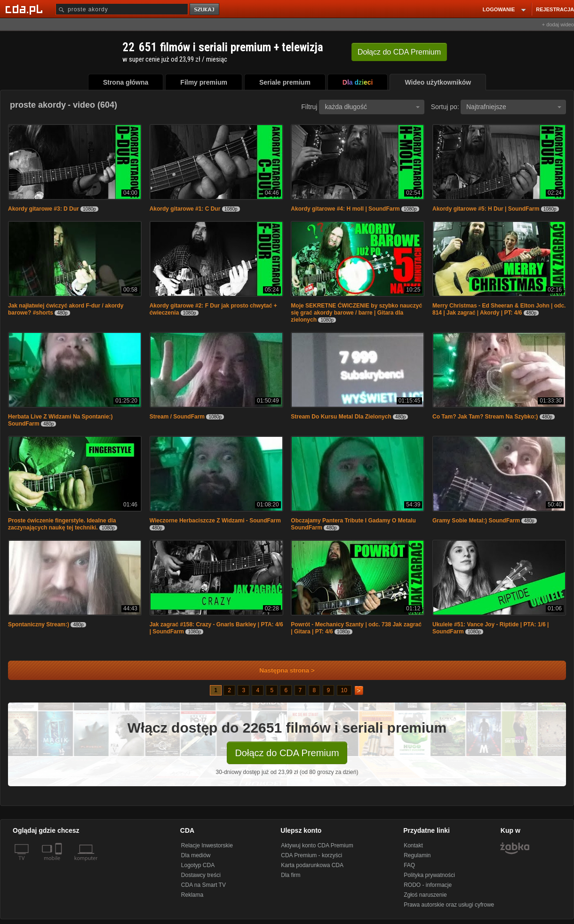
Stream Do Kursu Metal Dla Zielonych (341, 417)
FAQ (409, 865)
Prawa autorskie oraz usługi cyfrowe (449, 905)
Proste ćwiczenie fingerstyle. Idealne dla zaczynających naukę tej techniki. (62, 524)
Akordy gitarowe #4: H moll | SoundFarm (345, 209)
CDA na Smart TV (203, 885)
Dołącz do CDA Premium (287, 753)
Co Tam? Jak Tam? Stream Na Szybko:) (485, 417)
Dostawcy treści (201, 875)
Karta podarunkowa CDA (312, 865)
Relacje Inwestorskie (207, 845)
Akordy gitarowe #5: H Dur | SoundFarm (486, 209)
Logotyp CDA (198, 865)
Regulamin (417, 855)
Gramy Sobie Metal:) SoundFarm (476, 521)
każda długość (372, 107)
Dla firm (291, 875)
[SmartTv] (60, 864)
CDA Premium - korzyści (311, 855)
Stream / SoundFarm (177, 417)
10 (344, 690)
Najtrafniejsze (514, 107)
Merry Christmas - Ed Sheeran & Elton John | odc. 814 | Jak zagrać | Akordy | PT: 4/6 (499, 309)
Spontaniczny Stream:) (39, 624)
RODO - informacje (428, 885)
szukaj (205, 10)
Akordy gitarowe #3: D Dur (44, 209)
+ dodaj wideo (558, 24)
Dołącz (399, 52)
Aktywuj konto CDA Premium (317, 845)
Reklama (192, 895)
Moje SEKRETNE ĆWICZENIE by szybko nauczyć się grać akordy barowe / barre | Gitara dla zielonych (356, 313)
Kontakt (413, 845)
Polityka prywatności (429, 875)
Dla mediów (196, 855)
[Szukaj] (122, 9)
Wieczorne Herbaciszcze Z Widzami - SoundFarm (215, 521)
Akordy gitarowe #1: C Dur (185, 209)
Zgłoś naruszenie (425, 895)
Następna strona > (281, 670)
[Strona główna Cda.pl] (25, 9)
